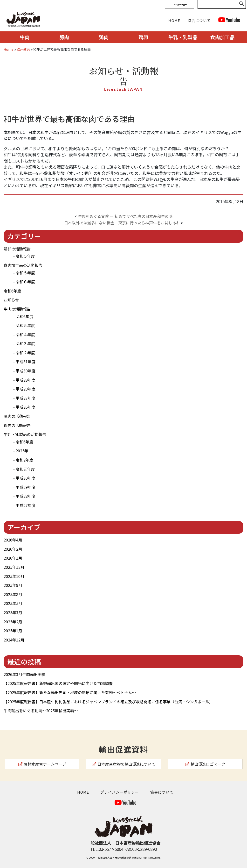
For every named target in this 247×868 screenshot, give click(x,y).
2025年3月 (13, 612)
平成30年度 (26, 371)
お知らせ (11, 300)
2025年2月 (13, 622)
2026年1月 (13, 558)
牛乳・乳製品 (183, 37)
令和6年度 (12, 291)
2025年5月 (13, 603)
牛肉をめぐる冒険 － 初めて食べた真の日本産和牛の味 (125, 216)
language (180, 4)
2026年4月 (13, 540)
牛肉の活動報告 (17, 309)
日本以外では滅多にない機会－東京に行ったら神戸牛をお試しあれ (122, 223)
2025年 (22, 451)
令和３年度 (25, 343)
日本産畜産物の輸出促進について (124, 764)
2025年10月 (14, 576)
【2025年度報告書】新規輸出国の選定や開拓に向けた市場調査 (58, 683)
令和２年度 (25, 353)
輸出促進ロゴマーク (205, 764)
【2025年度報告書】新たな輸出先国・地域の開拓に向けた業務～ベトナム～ (70, 692)
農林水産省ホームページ (42, 764)
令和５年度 (25, 256)
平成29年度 (26, 380)
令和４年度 (25, 334)
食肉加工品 (222, 37)
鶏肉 (104, 37)
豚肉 (64, 37)
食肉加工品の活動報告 (23, 265)
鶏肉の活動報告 (17, 425)
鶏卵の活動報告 (17, 249)
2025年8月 (13, 594)
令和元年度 (25, 469)
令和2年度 (24, 460)
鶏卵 (143, 37)
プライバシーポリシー (120, 792)
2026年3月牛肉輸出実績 (24, 674)
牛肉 (25, 37)
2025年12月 (14, 567)
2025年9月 (13, 585)
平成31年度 (26, 362)
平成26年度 (26, 407)
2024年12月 (14, 640)
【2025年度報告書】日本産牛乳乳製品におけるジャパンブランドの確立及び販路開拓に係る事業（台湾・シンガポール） (108, 702)
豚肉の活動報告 (17, 416)
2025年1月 (13, 631)
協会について (199, 20)
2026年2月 (13, 549)
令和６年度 (25, 282)
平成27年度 (26, 398)
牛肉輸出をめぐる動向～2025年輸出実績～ (41, 711)
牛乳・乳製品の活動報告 (25, 434)
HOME (174, 20)
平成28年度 (26, 389)
